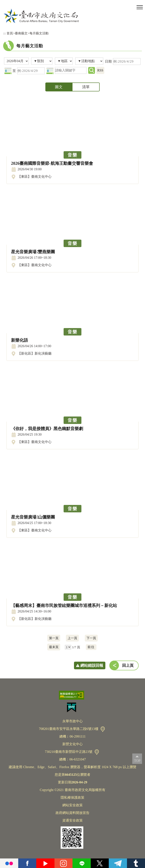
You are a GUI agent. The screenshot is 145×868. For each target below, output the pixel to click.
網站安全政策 (72, 805)
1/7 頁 (76, 647)
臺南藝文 (21, 33)
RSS (100, 70)
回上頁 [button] (128, 665)
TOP (137, 761)
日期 (108, 61)
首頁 (10, 33)
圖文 (59, 87)
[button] (140, 7)
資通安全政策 (72, 820)
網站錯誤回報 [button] (92, 665)
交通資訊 (103, 729)
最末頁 (54, 647)
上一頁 (72, 638)
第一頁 (54, 638)
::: (5, 33)
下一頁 (91, 638)
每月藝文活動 (39, 33)
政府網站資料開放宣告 (72, 813)
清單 (86, 87)
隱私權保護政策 (72, 797)
